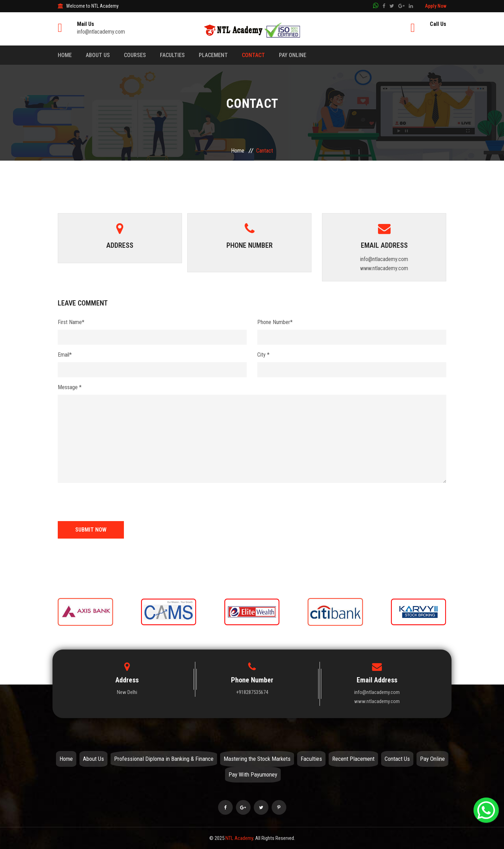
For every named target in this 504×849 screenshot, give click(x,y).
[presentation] (111, 502)
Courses (135, 55)
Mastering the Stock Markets (257, 759)
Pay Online (293, 55)
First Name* (71, 322)
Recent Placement (353, 759)
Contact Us (397, 759)
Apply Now (436, 6)
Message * (70, 387)
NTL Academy (239, 838)
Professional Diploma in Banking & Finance (164, 759)
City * (263, 355)
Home (65, 55)
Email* (65, 355)
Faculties (172, 55)
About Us (98, 55)
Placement (213, 55)
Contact (253, 55)
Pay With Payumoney (253, 774)
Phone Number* (275, 322)
